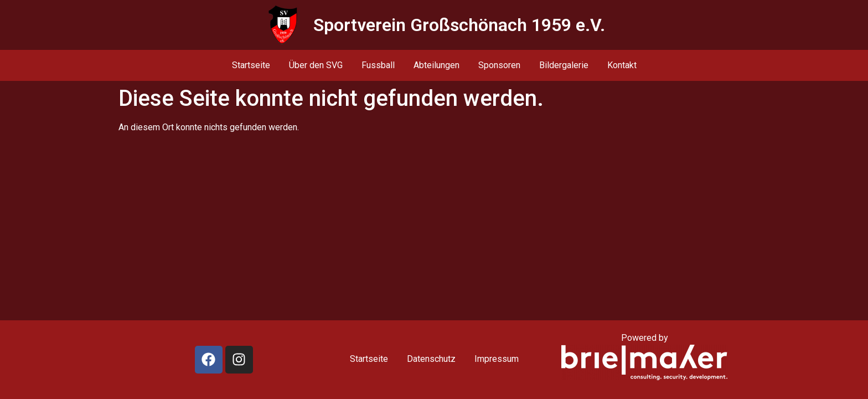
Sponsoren (499, 65)
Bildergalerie (564, 65)
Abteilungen (436, 65)
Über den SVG (316, 65)
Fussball (378, 65)
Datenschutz (431, 359)
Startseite (251, 65)
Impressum (497, 359)
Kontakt (622, 65)
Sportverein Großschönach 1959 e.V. (459, 25)
